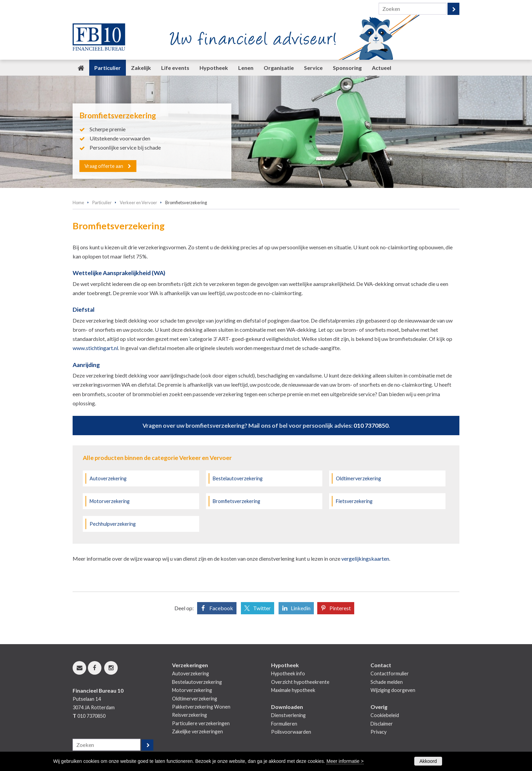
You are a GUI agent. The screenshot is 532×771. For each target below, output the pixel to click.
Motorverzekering (110, 501)
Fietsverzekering (354, 501)
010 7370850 (371, 426)
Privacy (378, 732)
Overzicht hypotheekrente (300, 682)
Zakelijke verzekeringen (197, 731)
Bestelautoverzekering (238, 478)
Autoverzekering (108, 478)
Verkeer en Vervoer (138, 203)
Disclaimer (382, 724)
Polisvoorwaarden (291, 732)
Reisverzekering (189, 715)
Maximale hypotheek (293, 690)
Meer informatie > (345, 761)
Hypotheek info (288, 673)
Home (78, 203)
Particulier (102, 203)
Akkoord (428, 761)
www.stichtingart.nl (95, 348)
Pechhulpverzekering (113, 524)
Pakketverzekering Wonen (201, 707)
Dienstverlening (288, 715)
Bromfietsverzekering (236, 501)
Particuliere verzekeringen (201, 723)
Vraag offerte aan (104, 166)
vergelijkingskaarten (365, 558)
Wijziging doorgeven (393, 690)
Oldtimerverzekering (358, 478)
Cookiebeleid (385, 715)
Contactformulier (390, 673)
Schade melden (387, 682)
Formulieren (284, 724)
